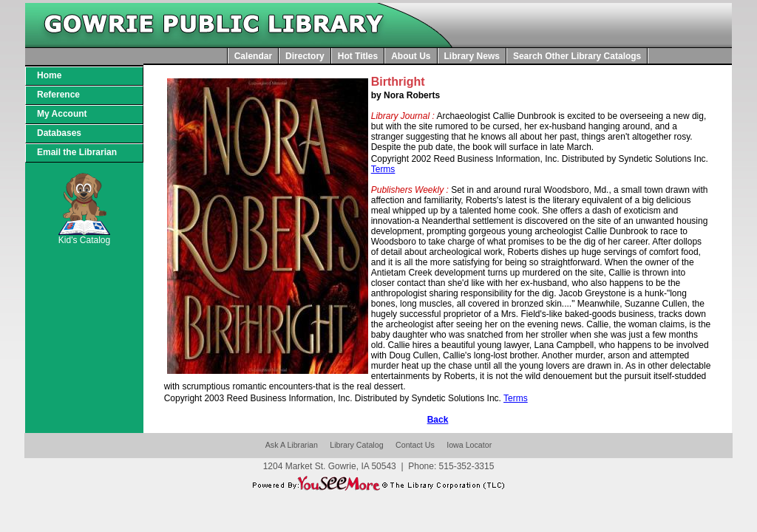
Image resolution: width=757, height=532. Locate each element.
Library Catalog (356, 445)
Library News (472, 56)
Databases (59, 133)
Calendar (253, 56)
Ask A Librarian (292, 445)
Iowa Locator (469, 445)
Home (49, 75)
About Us (411, 56)
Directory (305, 56)
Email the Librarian (77, 152)
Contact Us (415, 445)
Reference (58, 95)
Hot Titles (358, 56)
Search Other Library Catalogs (577, 56)
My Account (62, 114)
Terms (383, 169)
